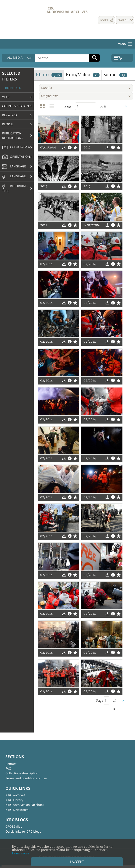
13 (123, 75)
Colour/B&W (16, 147)
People (8, 124)
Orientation (16, 157)
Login (104, 20)
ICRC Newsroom (17, 810)
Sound (115, 75)
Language (14, 167)
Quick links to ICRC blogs (23, 831)
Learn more (21, 853)
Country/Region (16, 106)
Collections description (22, 773)
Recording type (15, 188)
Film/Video (83, 75)
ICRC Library (14, 800)
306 (57, 75)
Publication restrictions (13, 135)
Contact (11, 764)
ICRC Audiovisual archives (67, 10)
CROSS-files (14, 826)
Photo (49, 75)
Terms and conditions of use (26, 778)
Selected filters (11, 76)
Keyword (10, 115)
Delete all (13, 88)
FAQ (8, 768)
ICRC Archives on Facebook (25, 805)
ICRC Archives (15, 795)
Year (6, 97)
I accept (77, 862)
